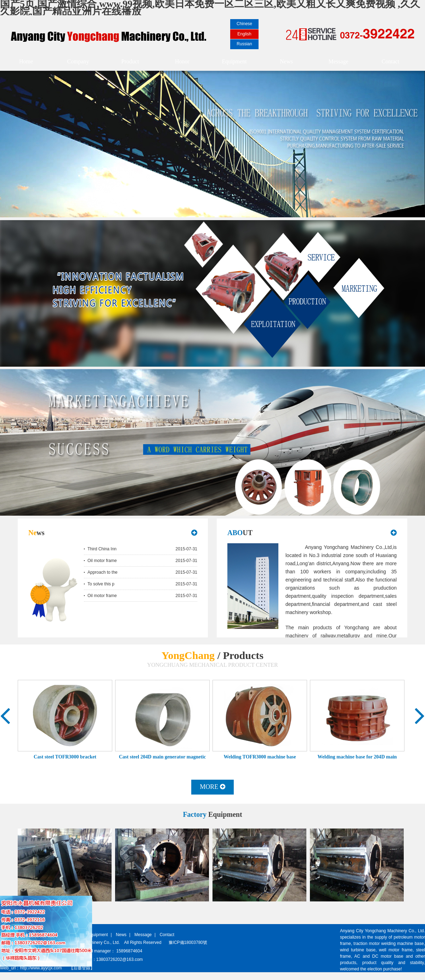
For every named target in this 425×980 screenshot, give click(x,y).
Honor (182, 61)
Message (339, 61)
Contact (391, 61)
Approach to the (103, 572)
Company (78, 61)
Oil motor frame (102, 561)
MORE (212, 787)
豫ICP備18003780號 (188, 942)
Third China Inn (102, 549)
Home (26, 61)
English (244, 34)
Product (130, 61)
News (286, 61)
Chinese (244, 24)
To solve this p (101, 584)
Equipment (234, 61)
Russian (244, 44)
